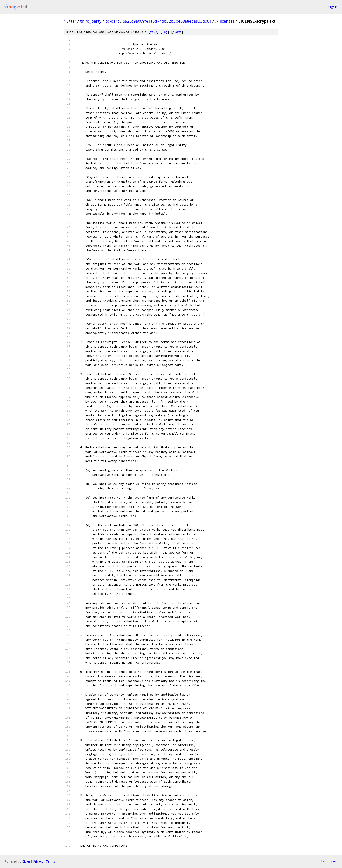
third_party (91, 21)
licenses (227, 21)
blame (177, 32)
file (154, 32)
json (334, 861)
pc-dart (112, 21)
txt (324, 861)
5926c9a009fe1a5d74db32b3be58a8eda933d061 (167, 21)
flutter (70, 21)
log (165, 32)
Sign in (333, 7)
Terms (50, 861)
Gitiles (26, 861)
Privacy (38, 861)
